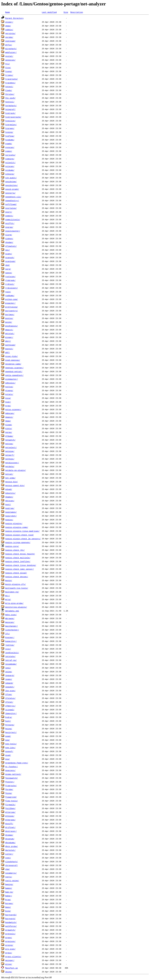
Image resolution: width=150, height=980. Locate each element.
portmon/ (10, 314)
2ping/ (9, 972)
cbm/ (8, 869)
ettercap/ (10, 812)
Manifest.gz (12, 968)
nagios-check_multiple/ (18, 558)
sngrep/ (9, 227)
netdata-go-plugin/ (16, 470)
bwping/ (9, 884)
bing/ (8, 911)
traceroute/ (12, 79)
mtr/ (8, 596)
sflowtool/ (11, 246)
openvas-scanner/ (14, 368)
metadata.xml (12, 611)
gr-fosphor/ (12, 767)
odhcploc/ (10, 383)
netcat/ (9, 474)
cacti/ (9, 877)
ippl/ (8, 668)
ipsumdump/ (11, 664)
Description (77, 12)
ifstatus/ (10, 698)
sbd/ (8, 265)
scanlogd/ (10, 261)
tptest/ (9, 87)
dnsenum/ (10, 839)
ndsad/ (9, 489)
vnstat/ (9, 56)
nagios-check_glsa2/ (16, 573)
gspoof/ (9, 751)
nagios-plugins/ (14, 523)
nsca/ (8, 398)
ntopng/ (9, 390)
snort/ (9, 212)
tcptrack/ (10, 113)
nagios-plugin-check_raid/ (20, 535)
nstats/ (9, 394)
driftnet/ (10, 827)
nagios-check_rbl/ (15, 550)
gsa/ (8, 759)
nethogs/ (10, 459)
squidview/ (11, 181)
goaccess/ (10, 770)
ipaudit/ (10, 687)
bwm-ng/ (9, 892)
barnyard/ (10, 918)
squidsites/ (12, 185)
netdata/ (10, 466)
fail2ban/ (10, 808)
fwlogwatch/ (12, 778)
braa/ (8, 899)
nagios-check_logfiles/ (18, 561)
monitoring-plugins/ (16, 607)
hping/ (9, 729)
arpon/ (9, 937)
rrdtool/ (10, 284)
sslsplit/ (10, 162)
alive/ (9, 964)
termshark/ (11, 105)
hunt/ (8, 721)
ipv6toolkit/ (12, 653)
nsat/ (8, 402)
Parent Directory (14, 18)
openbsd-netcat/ (14, 371)
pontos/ (9, 318)
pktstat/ (10, 333)
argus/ (9, 953)
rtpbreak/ (10, 280)
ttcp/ (8, 68)
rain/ (8, 292)
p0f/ (8, 352)
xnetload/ (10, 41)
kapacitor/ (11, 641)
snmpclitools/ (13, 219)
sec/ (8, 250)
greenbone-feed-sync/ (17, 763)
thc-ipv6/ (10, 98)
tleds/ (9, 90)
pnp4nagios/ (12, 326)
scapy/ (9, 254)
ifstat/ (9, 702)
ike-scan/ (10, 691)
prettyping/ (12, 307)
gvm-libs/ (10, 748)
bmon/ (8, 907)
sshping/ (10, 174)
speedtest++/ (12, 200)
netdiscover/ (12, 463)
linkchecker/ (12, 630)
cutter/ (9, 854)
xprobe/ (9, 37)
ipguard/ (10, 675)
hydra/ (9, 717)
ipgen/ (9, 679)
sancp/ (9, 273)
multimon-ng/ (12, 592)
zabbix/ (9, 30)
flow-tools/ (12, 801)
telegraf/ (10, 109)
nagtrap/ (10, 508)
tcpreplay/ (11, 124)
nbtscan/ (10, 501)
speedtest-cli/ (13, 197)
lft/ (8, 634)
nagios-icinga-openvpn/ (18, 542)
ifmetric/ (10, 706)
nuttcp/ (9, 387)
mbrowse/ (10, 618)
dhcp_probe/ (12, 846)
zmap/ (8, 26)
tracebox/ (10, 83)
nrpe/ (8, 406)
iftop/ (9, 694)
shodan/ (9, 242)
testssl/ (10, 102)
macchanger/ (12, 626)
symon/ (9, 151)
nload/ (9, 425)
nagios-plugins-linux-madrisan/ (22, 531)
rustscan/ (10, 276)
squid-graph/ (12, 189)
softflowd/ (11, 204)
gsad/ (8, 755)
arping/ (9, 945)
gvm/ (8, 740)
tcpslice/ (10, 121)
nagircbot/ (11, 516)
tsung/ (9, 71)
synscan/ (10, 147)
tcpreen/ (10, 128)
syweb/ (9, 143)
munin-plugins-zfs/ (16, 584)
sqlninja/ (10, 193)
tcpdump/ (10, 140)
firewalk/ (10, 805)
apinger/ (10, 960)
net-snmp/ (10, 478)
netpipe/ (10, 451)
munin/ (9, 580)
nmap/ (8, 421)
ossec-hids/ (12, 356)
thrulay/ (10, 94)
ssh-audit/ (11, 178)
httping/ (10, 725)
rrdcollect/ (12, 288)
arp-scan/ (10, 949)
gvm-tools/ (11, 744)
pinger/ (9, 337)
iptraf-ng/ (11, 660)
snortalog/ (11, 208)
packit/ (9, 349)
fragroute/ (11, 786)
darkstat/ (10, 850)
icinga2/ (10, 710)
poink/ (9, 322)
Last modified (49, 12)
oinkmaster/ (12, 379)
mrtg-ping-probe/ (14, 603)
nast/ (8, 504)
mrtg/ (8, 599)
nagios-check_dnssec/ (17, 577)
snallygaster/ (13, 231)
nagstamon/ (11, 512)
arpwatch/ (10, 930)
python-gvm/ (12, 299)
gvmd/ (8, 736)
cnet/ (8, 858)
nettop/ (9, 444)
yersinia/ (10, 33)
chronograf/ (12, 865)
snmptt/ (9, 216)
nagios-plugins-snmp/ (17, 527)
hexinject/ (11, 732)
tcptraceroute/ (13, 117)
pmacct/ (9, 330)
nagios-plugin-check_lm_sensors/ (23, 539)
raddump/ (10, 295)
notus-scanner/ (13, 409)
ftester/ (10, 782)
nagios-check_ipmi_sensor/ (20, 569)
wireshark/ (11, 49)
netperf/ (10, 455)
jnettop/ (10, 645)
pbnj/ (8, 341)
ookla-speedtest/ (14, 375)
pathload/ (10, 345)
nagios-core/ (12, 546)
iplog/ (9, 672)
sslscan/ (10, 166)
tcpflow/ (10, 136)
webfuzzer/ (11, 52)
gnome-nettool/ (13, 774)
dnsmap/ (9, 835)
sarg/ (8, 269)
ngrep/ (9, 432)
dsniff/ (9, 824)
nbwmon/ (9, 497)
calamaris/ (11, 873)
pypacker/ (10, 303)
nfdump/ (9, 436)
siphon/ (9, 238)
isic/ (8, 649)
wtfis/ (9, 45)
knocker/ (10, 637)
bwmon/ (9, 888)
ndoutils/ (10, 493)
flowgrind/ (11, 797)
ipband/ (9, 683)
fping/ (9, 793)
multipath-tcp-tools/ (17, 588)
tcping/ (9, 132)
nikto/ (9, 428)
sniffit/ (10, 223)
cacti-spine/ (12, 880)
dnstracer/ (11, 831)
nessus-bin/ (12, 482)
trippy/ (9, 75)
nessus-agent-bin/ (15, 485)
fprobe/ (9, 789)
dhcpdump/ (10, 843)
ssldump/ (10, 170)
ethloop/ (10, 816)
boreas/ (9, 903)
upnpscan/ (10, 60)
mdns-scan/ (11, 615)
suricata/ (10, 155)
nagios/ (9, 520)
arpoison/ (10, 941)
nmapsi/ (9, 417)
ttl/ (8, 64)
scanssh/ (10, 257)
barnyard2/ (11, 915)
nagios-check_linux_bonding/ (21, 565)
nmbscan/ (10, 413)
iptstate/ (10, 656)
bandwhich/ (11, 922)
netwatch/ (10, 440)
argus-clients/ (13, 956)
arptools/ (10, 934)
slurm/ (9, 235)
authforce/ (11, 926)
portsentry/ (12, 311)
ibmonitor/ (11, 713)
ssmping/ (10, 159)
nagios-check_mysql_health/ (20, 554)
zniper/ (9, 22)
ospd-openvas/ (13, 360)
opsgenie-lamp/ (13, 364)
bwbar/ (9, 896)
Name (8, 12)
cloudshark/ (12, 861)
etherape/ (10, 820)
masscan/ (10, 622)
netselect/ (11, 447)
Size (66, 12)
